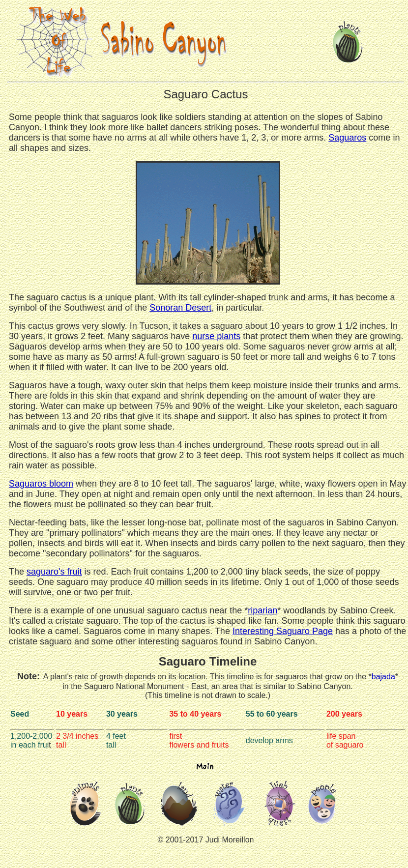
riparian (262, 610)
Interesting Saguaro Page (283, 631)
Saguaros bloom (41, 484)
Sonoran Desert (180, 308)
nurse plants (216, 336)
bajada (383, 677)
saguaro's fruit (54, 572)
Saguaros (347, 138)
